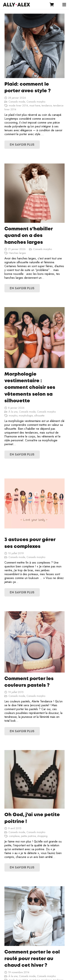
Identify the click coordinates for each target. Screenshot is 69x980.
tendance (47, 105)
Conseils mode (17, 102)
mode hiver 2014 (18, 105)
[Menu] (64, 5)
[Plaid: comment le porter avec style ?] (34, 46)
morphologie (26, 416)
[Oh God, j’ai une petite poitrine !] (34, 779)
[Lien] (16, 5)
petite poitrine (28, 836)
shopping (42, 836)
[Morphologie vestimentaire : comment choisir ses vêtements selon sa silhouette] (34, 338)
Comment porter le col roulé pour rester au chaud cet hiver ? (32, 959)
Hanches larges (17, 253)
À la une (13, 412)
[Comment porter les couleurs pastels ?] (34, 642)
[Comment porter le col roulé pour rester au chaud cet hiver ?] (34, 916)
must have (35, 105)
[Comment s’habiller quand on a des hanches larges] (34, 193)
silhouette (39, 416)
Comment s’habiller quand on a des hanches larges (29, 236)
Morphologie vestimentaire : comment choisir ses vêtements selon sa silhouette (30, 388)
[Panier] (52, 5)
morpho (13, 416)
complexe (14, 836)
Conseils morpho (36, 102)
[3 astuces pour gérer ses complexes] (34, 503)
